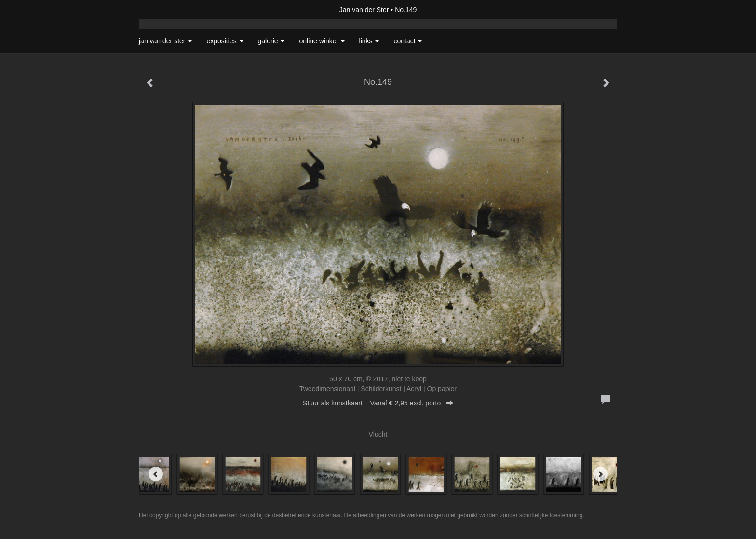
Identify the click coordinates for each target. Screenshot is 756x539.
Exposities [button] (225, 41)
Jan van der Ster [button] (165, 41)
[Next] (600, 474)
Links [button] (369, 41)
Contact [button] (408, 41)
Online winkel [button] (322, 41)
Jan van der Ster (364, 10)
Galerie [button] (271, 41)
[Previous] (156, 474)
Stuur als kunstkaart (378, 403)
